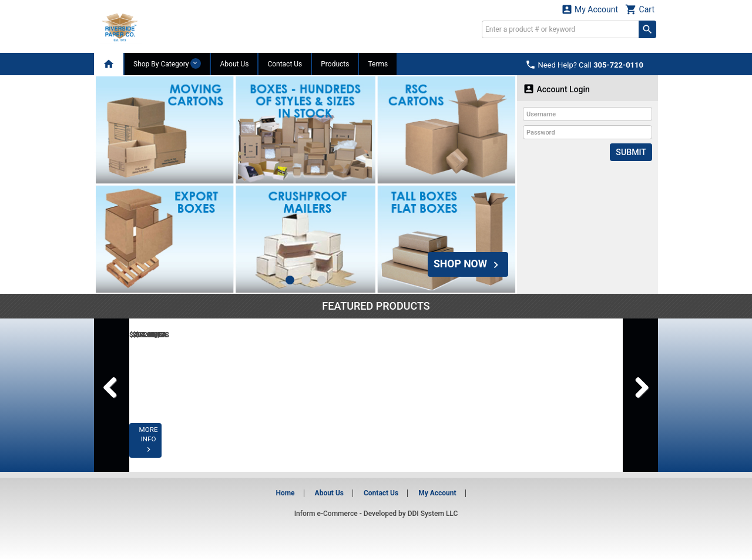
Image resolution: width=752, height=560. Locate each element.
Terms (378, 64)
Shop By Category (167, 63)
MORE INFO (177, 448)
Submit (631, 152)
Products (335, 64)
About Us (234, 64)
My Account (590, 9)
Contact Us (285, 64)
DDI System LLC (433, 514)
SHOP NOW (467, 264)
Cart (640, 9)
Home (285, 493)
